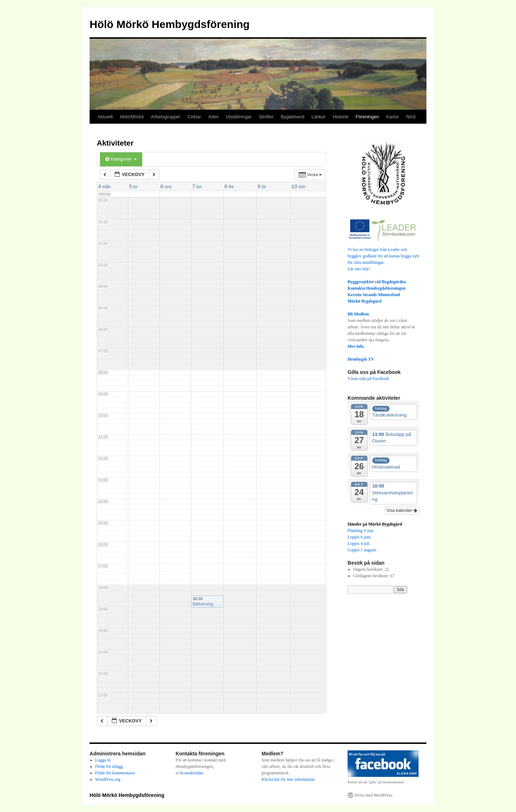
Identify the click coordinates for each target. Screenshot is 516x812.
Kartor (393, 117)
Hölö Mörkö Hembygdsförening (170, 24)
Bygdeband (292, 117)
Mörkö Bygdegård (364, 301)
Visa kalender (402, 511)
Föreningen (367, 117)
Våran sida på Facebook (368, 379)
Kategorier (121, 159)
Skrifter (266, 117)
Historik (341, 117)
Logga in (103, 760)
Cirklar (195, 117)
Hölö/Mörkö (132, 117)
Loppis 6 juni (359, 537)
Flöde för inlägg (109, 766)
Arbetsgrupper (166, 117)
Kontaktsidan (192, 773)
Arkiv (213, 117)
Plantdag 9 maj (360, 531)
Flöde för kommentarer (115, 773)
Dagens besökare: (369, 569)
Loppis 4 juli (359, 543)
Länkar (319, 117)
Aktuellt (105, 117)
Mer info (356, 346)
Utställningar (239, 117)
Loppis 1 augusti (362, 550)
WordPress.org (108, 779)
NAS (411, 117)
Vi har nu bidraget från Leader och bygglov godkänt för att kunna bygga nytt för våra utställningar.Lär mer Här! (383, 256)
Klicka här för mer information (288, 779)
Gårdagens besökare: (372, 576)
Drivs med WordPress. (374, 795)
